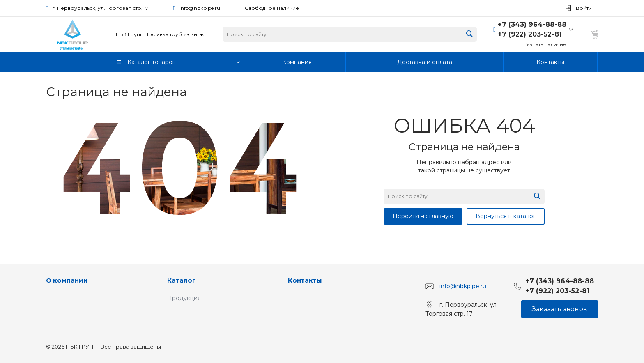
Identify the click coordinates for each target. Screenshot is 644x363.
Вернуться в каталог (506, 216)
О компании (67, 280)
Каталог (181, 280)
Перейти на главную (423, 216)
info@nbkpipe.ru (200, 8)
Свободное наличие (272, 8)
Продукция (184, 298)
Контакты (305, 280)
